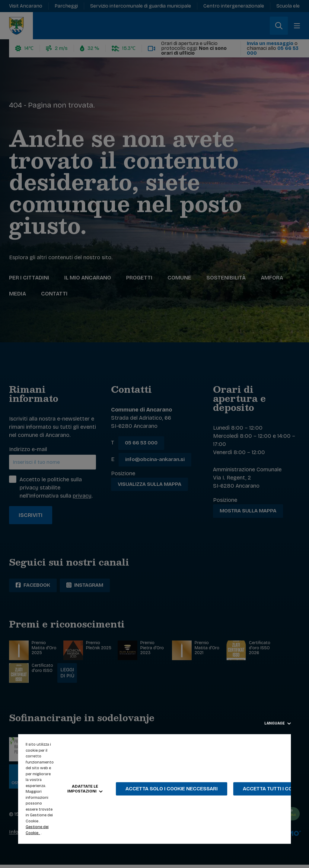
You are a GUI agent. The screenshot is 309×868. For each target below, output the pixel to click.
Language (278, 723)
